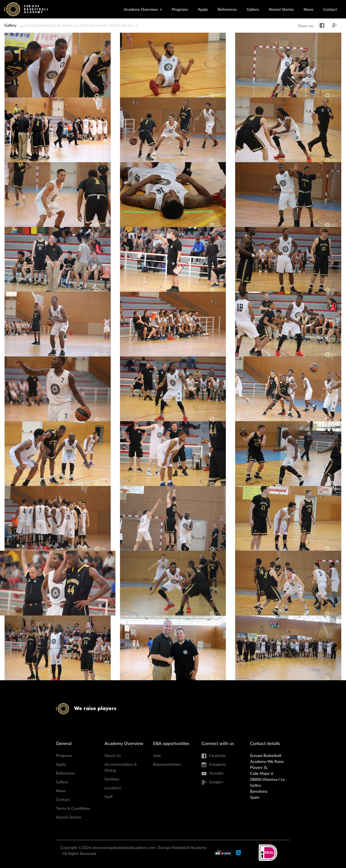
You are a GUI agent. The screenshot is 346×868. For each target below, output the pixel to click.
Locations (113, 788)
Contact (330, 9)
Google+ (216, 782)
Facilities (112, 779)
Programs (180, 9)
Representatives (167, 764)
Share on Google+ (335, 26)
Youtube (216, 773)
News (309, 9)
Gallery (253, 9)
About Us (113, 755)
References (227, 9)
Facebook (217, 755)
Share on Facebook (322, 26)
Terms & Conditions (73, 808)
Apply (203, 9)
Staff (108, 797)
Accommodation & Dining (121, 767)
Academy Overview (141, 9)
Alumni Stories (281, 9)
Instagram (217, 764)
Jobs (157, 755)
